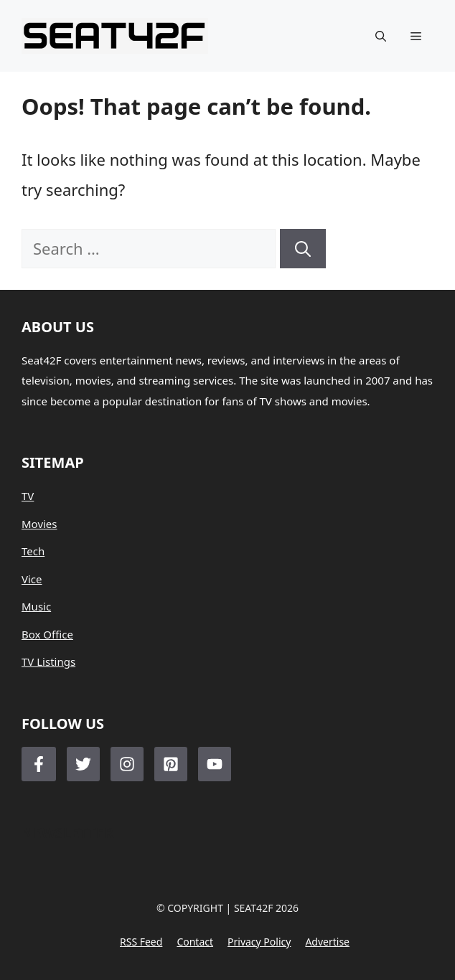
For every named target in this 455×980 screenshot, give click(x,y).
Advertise (327, 942)
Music (36, 606)
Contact (195, 942)
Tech (33, 551)
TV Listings (48, 661)
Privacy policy (259, 942)
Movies (39, 524)
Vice (32, 579)
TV (28, 496)
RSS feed (141, 942)
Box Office (47, 634)
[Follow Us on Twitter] (83, 764)
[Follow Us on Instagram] (127, 764)
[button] (381, 36)
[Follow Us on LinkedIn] (171, 764)
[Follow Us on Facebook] (39, 764)
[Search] (303, 249)
